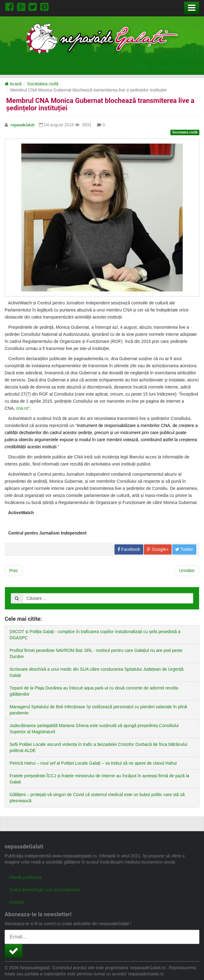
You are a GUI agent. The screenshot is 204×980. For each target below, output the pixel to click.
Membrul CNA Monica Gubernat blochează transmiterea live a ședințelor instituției (100, 104)
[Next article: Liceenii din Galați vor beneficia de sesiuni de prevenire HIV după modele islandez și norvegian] (187, 571)
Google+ (158, 549)
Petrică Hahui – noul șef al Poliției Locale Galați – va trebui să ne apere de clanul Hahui (93, 763)
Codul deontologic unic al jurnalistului (45, 890)
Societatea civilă (43, 84)
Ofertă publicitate (26, 877)
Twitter (184, 549)
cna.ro (22, 408)
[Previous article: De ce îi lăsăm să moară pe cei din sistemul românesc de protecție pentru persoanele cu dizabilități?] (14, 571)
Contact (17, 902)
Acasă (13, 84)
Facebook (129, 549)
